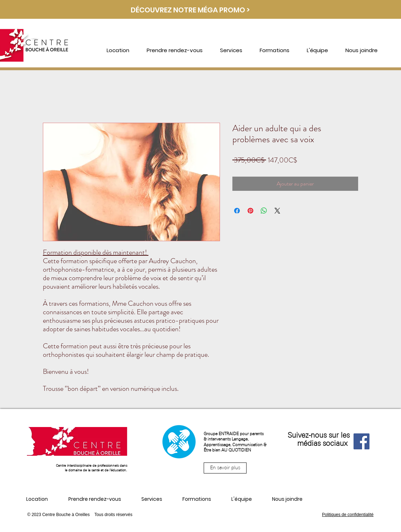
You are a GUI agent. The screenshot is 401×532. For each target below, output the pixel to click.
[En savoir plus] (225, 468)
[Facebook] (362, 441)
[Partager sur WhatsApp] (264, 211)
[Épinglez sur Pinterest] (250, 211)
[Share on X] (277, 211)
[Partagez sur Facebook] (237, 211)
